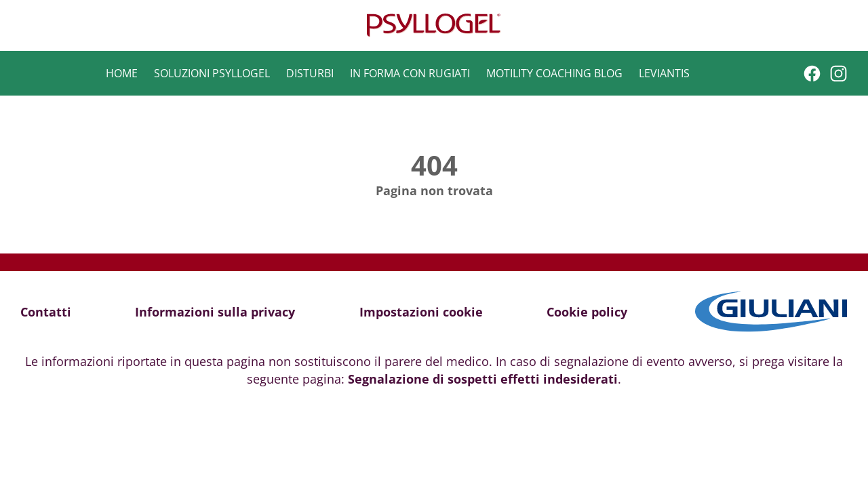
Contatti (46, 312)
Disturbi (310, 73)
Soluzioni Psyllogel (212, 73)
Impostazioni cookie (421, 312)
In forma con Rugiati (410, 73)
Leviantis (664, 73)
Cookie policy (587, 312)
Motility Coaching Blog (554, 73)
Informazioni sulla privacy (215, 312)
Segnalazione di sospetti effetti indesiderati (483, 379)
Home (122, 73)
